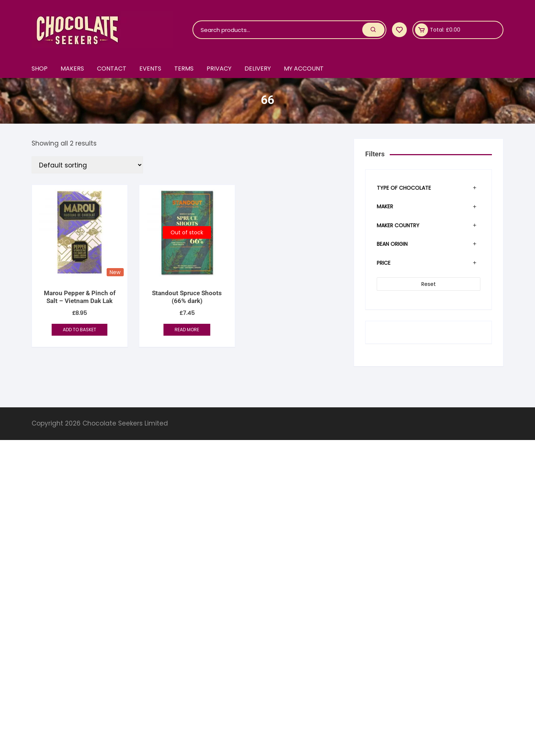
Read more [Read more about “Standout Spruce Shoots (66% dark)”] (187, 330)
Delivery (258, 69)
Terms (184, 69)
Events (150, 69)
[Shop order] (87, 165)
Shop (40, 69)
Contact (112, 69)
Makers (72, 69)
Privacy (219, 69)
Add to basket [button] (80, 330)
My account (304, 69)
